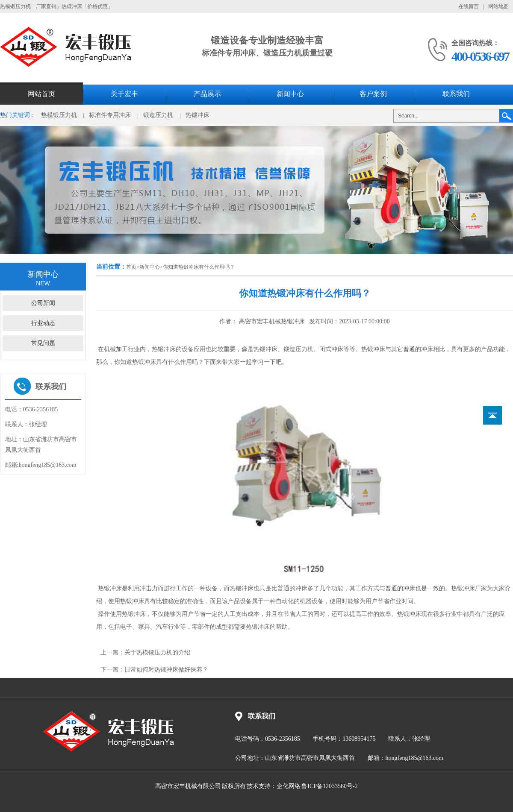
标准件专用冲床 (110, 115)
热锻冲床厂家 (469, 588)
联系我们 (456, 94)
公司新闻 (43, 303)
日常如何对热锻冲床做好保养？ (166, 670)
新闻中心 (290, 94)
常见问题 (43, 343)
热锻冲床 (198, 115)
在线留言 (469, 6)
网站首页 (41, 94)
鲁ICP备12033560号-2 (329, 786)
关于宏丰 (124, 94)
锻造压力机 (158, 115)
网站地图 (498, 6)
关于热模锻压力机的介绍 (157, 652)
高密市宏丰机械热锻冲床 (271, 321)
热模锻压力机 (59, 115)
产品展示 (207, 94)
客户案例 (373, 94)
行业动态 (43, 323)
